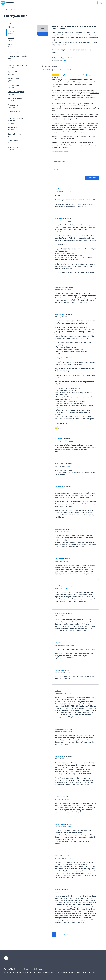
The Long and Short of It (81, 104)
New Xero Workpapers (16, 92)
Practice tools (13, 105)
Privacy (27, 969)
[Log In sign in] (101, 3)
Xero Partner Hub (14, 147)
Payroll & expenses (15, 98)
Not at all (47, 70)
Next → (66, 934)
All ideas (11, 27)
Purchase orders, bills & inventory (16, 119)
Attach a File (60, 170)
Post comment (92, 178)
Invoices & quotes (14, 78)
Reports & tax (13, 127)
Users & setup (13, 141)
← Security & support (11, 10)
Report (70, 191)
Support (11, 38)
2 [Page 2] (59, 934)
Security (11, 31)
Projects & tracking (15, 112)
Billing (10, 44)
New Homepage (14, 85)
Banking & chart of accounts (18, 65)
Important (58, 70)
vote (43, 34)
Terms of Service (12, 969)
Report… (66, 60)
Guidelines (40, 969)
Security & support (15, 134)
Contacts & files (14, 72)
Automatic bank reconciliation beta (19, 57)
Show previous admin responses (61, 152)
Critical (69, 70)
